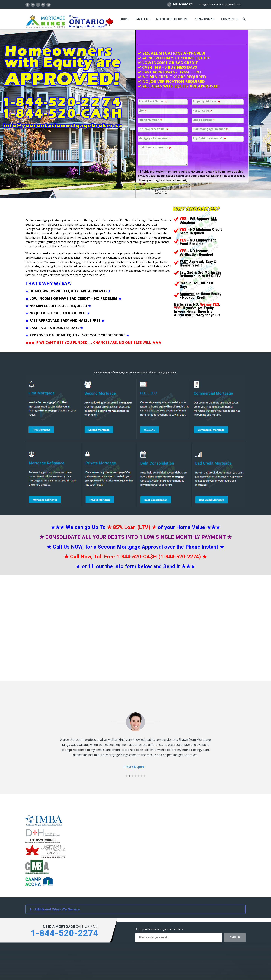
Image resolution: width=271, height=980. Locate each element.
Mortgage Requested (155, 138)
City (143, 111)
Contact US (230, 19)
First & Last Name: (153, 101)
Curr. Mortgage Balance (211, 129)
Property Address (206, 101)
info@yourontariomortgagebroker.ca (220, 4)
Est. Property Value (153, 129)
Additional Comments (155, 148)
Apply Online (205, 19)
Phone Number (150, 120)
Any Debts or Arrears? (209, 138)
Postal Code (202, 111)
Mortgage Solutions (172, 19)
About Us (143, 19)
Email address (204, 120)
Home (125, 19)
